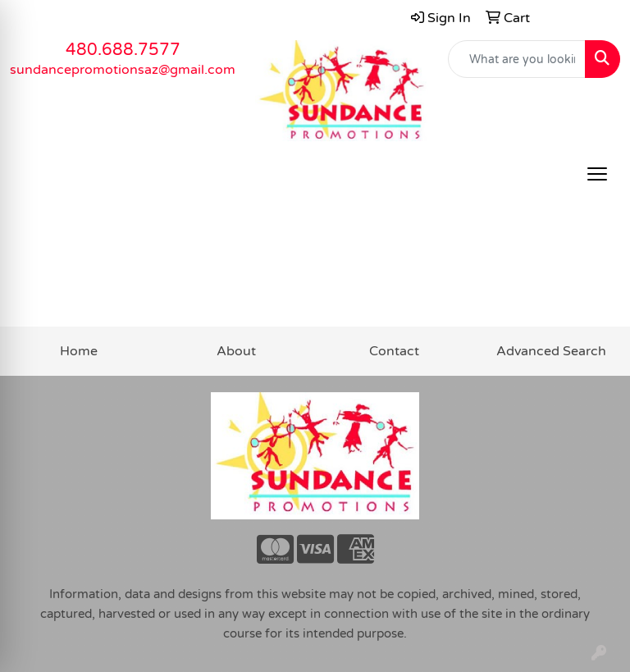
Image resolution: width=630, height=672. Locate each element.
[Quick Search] (517, 59)
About (236, 351)
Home (79, 351)
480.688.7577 (123, 50)
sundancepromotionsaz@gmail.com (123, 70)
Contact (394, 351)
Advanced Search (551, 351)
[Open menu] (597, 174)
